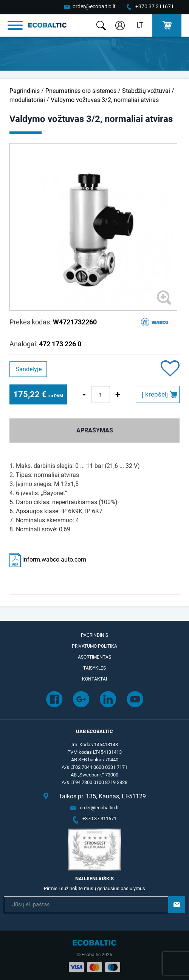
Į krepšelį (155, 394)
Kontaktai (94, 679)
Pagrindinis (25, 91)
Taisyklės (94, 668)
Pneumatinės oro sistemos (81, 91)
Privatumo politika (94, 646)
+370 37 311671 (155, 6)
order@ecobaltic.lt (94, 6)
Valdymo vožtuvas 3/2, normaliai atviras (105, 100)
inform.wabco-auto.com (48, 559)
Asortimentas (94, 657)
